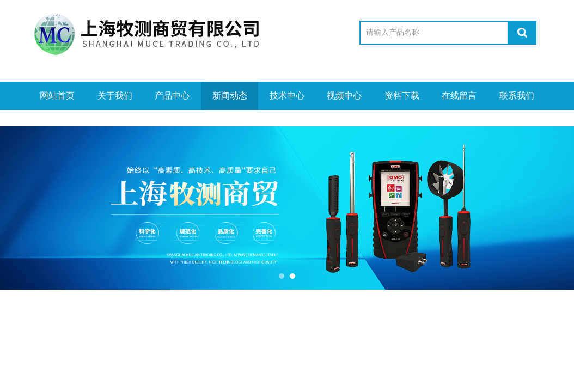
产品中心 (172, 96)
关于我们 (115, 96)
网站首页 (57, 96)
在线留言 (459, 96)
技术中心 (287, 96)
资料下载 (402, 96)
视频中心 (344, 96)
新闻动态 (230, 96)
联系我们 (517, 96)
